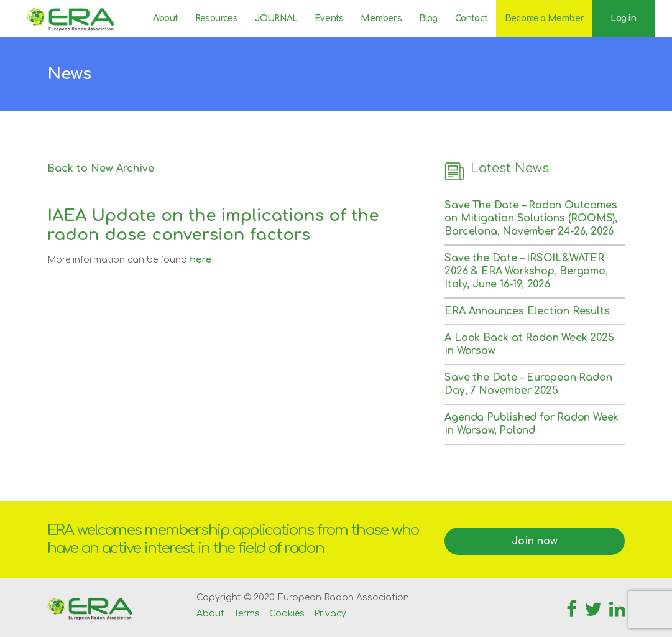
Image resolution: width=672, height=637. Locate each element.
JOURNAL (276, 18)
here (200, 260)
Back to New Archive (101, 169)
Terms (247, 614)
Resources (216, 18)
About (165, 18)
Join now (535, 541)
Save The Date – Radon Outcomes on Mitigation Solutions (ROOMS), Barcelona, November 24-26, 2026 (531, 218)
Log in (623, 18)
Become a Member (544, 18)
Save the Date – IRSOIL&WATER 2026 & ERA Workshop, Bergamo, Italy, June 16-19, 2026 (526, 271)
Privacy (330, 614)
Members (381, 18)
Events (329, 18)
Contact (471, 18)
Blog (428, 18)
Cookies (287, 614)
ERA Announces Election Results (527, 311)
